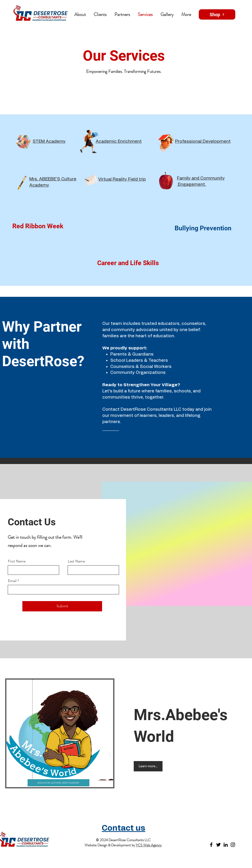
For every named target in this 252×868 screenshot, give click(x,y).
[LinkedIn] (226, 845)
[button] (122, 14)
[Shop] (217, 14)
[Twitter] (218, 845)
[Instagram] (233, 845)
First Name (17, 561)
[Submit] (62, 606)
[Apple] (166, 182)
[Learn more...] (148, 766)
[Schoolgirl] (89, 142)
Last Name (76, 561)
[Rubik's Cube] (23, 142)
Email (12, 581)
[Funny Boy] (166, 142)
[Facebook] (211, 845)
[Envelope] (91, 179)
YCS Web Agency (149, 845)
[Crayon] (22, 182)
